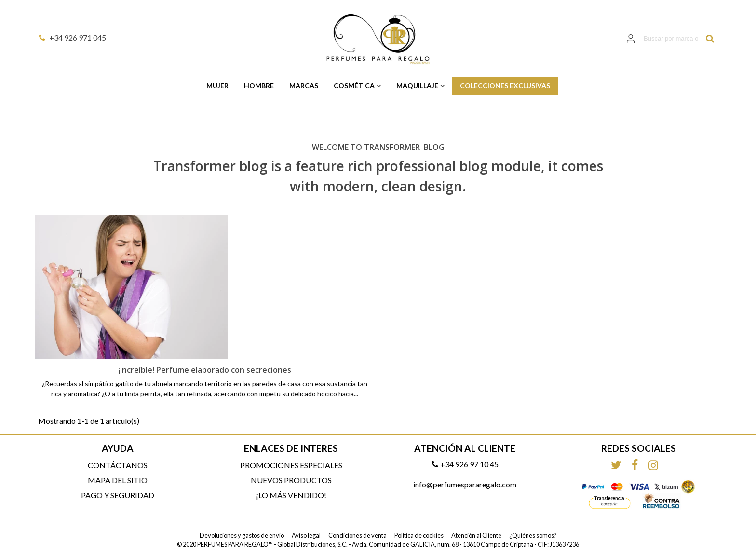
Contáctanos (118, 465)
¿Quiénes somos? (533, 535)
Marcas (304, 86)
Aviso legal (306, 535)
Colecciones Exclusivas (505, 86)
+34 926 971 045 (72, 37)
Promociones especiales (291, 465)
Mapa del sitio (118, 480)
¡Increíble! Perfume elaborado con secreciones (205, 370)
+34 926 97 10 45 (465, 464)
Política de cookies (419, 535)
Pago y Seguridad (118, 495)
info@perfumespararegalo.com (465, 484)
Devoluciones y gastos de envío (242, 535)
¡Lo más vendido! (291, 495)
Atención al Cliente (476, 535)
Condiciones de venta (358, 535)
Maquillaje (417, 86)
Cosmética (354, 86)
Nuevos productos (291, 480)
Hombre (259, 86)
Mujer (217, 86)
